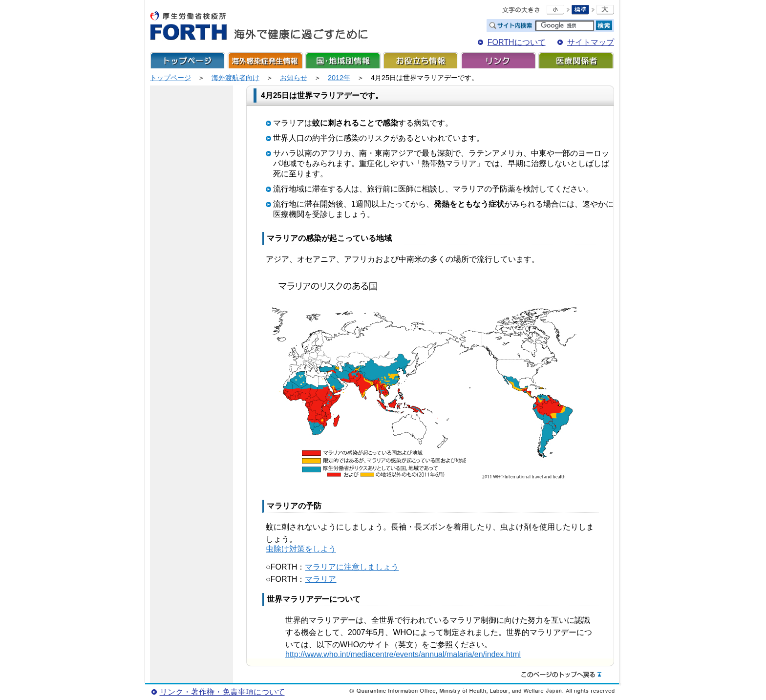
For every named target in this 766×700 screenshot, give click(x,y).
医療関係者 (576, 60)
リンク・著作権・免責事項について (222, 692)
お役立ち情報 (421, 60)
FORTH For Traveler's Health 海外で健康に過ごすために (259, 26)
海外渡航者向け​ (235, 78)
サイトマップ (591, 42)
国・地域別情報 (343, 60)
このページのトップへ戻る (561, 675)
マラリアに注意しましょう (352, 567)
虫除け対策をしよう (301, 549)
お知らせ (294, 78)
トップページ (188, 60)
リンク (498, 60)
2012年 (339, 78)
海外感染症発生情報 (265, 60)
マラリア (320, 579)
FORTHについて (517, 42)
